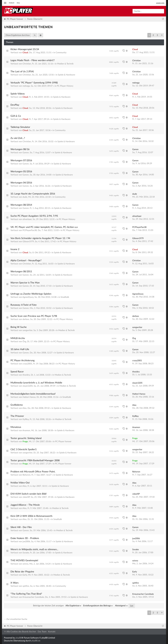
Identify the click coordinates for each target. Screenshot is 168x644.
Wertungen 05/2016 (21, 172)
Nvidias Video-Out (20, 483)
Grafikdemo (17, 405)
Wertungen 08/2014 (21, 205)
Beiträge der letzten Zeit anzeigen (57, 606)
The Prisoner (17, 416)
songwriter (27, 330)
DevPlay (15, 105)
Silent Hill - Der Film (21, 527)
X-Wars (15, 583)
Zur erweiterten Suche (16, 619)
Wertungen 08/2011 (21, 272)
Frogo (25, 442)
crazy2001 (27, 364)
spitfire (26, 586)
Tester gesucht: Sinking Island (26, 438)
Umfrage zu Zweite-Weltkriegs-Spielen (31, 294)
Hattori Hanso (29, 397)
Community (61, 53)
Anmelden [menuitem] (160, 3)
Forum (12, 3)
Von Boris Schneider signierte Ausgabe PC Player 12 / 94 (40, 238)
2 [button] (153, 35)
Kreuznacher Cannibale (33, 597)
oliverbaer (27, 219)
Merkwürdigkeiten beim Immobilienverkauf (33, 394)
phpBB (19, 638)
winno (25, 564)
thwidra (26, 375)
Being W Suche (19, 327)
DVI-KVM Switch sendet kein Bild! (29, 494)
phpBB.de (36, 641)
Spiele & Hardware (66, 75)
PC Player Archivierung (23, 361)
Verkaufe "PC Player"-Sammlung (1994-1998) (34, 83)
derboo (26, 319)
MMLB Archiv (18, 338)
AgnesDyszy (28, 297)
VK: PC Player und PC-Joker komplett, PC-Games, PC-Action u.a (44, 227)
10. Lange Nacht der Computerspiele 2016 (33, 194)
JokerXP (26, 497)
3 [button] (157, 35)
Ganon (26, 153)
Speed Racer (17, 372)
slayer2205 (28, 386)
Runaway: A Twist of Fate (24, 305)
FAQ (18, 3)
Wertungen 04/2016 (21, 183)
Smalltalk (65, 297)
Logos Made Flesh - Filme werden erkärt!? (33, 60)
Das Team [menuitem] (42, 632)
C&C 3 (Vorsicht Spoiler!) (23, 450)
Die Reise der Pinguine (22, 572)
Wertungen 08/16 (20, 149)
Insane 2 (15, 249)
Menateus (16, 427)
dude (25, 197)
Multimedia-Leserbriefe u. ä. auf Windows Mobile (36, 383)
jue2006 (26, 542)
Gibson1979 (28, 242)
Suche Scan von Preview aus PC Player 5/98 (34, 316)
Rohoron (27, 475)
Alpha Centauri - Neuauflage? (26, 261)
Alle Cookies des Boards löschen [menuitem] (20, 632)
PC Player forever (63, 442)
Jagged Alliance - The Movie (25, 505)
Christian (27, 64)
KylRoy (26, 419)
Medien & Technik (65, 64)
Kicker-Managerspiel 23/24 (25, 49)
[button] (162, 35)
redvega (26, 86)
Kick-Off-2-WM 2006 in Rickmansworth (31, 516)
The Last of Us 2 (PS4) (22, 72)
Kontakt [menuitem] (52, 632)
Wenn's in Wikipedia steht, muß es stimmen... (34, 550)
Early (25, 575)
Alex (24, 408)
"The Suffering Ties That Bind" (26, 594)
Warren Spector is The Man (25, 283)
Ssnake (26, 553)
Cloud (25, 53)
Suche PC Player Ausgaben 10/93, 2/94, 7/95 (34, 216)
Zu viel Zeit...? (18, 138)
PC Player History (65, 86)
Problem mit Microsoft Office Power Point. (33, 472)
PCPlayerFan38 (30, 230)
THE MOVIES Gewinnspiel (24, 561)
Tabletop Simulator (20, 127)
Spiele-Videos (18, 94)
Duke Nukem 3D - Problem (25, 538)
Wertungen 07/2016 (21, 161)
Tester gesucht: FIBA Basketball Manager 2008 (35, 461)
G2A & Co (16, 116)
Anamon (26, 430)
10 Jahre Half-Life (20, 349)
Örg (24, 342)
